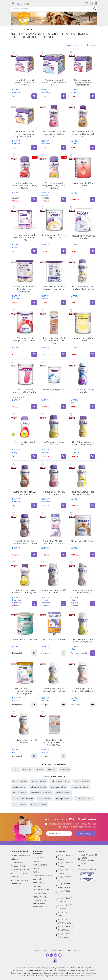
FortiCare (45, 195)
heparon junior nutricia (23, 798)
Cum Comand (17, 862)
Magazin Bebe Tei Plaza (64, 893)
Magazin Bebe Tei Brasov (64, 864)
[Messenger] (51, 955)
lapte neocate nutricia (60, 781)
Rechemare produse (20, 880)
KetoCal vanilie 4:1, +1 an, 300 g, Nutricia (54, 236)
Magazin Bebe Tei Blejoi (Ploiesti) (64, 928)
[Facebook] (47, 955)
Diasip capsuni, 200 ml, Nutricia (83, 391)
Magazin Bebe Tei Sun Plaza (64, 907)
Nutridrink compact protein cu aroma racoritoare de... (83, 82)
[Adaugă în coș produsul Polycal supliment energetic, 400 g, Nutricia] (34, 354)
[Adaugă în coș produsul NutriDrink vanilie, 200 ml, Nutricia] (63, 456)
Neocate (16, 247)
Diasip (73, 403)
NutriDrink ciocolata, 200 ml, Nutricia (25, 493)
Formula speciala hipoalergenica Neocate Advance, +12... (54, 743)
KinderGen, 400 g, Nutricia (25, 639)
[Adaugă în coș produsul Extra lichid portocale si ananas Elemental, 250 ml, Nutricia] (63, 354)
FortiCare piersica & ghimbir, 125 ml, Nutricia (83, 690)
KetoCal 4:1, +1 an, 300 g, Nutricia (83, 237)
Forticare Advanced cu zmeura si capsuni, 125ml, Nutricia (25, 186)
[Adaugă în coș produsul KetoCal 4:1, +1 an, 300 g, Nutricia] (92, 251)
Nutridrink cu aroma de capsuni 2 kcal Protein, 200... (54, 134)
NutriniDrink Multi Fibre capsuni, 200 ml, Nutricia (54, 542)
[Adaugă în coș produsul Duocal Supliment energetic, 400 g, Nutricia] (34, 407)
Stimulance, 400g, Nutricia (83, 541)
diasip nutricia (19, 787)
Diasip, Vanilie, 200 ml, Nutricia (25, 443)
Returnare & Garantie (20, 869)
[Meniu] (13, 3)
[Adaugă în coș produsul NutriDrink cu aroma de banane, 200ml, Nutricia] (92, 456)
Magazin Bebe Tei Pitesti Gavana (64, 885)
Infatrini (45, 600)
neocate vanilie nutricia (41, 793)
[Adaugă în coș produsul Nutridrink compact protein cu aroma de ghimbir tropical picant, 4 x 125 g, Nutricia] (34, 148)
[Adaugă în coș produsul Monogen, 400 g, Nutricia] (63, 407)
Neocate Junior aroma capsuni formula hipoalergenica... (25, 691)
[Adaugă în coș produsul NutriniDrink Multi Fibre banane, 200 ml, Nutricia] (92, 506)
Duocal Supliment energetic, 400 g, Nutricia (25, 391)
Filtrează (91, 45)
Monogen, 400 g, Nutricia (54, 390)
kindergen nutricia (58, 787)
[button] (34, 604)
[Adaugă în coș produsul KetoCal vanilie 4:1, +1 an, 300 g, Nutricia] (63, 251)
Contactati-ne (17, 884)
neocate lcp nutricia (80, 787)
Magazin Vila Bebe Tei (65, 878)
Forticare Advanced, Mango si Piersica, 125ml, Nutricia (54, 186)
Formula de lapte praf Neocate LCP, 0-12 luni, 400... (25, 237)
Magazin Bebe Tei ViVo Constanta (64, 921)
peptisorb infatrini (38, 804)
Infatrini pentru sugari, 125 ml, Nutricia (54, 591)
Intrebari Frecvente (19, 873)
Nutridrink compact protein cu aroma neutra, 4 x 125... (54, 82)
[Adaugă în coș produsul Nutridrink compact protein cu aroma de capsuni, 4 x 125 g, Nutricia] (34, 96)
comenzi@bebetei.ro (87, 869)
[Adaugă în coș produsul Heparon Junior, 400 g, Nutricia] (92, 354)
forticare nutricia (82, 781)
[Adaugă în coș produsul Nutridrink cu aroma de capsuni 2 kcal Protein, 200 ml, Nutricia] (63, 148)
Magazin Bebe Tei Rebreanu (64, 900)
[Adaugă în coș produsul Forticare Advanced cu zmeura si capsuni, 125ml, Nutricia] (34, 199)
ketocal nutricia (19, 793)
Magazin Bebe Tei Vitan (64, 914)
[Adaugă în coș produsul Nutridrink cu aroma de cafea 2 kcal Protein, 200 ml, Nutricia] (92, 148)
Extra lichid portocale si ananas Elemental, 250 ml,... (54, 341)
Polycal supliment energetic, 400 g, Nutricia (25, 339)
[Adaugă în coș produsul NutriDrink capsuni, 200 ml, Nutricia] (63, 506)
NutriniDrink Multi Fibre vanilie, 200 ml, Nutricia (83, 288)
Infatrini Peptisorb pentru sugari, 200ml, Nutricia (83, 641)
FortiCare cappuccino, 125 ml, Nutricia (25, 741)
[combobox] (54, 9)
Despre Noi (38, 858)
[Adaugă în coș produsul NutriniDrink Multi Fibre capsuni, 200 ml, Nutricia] (63, 555)
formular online (40, 907)
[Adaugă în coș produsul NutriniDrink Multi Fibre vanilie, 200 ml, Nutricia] (92, 303)
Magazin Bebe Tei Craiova (64, 871)
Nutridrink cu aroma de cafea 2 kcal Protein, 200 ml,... (83, 134)
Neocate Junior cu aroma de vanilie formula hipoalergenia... (25, 289)
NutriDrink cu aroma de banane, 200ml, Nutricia (83, 443)
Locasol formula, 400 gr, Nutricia (83, 184)
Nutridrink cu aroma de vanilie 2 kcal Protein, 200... (25, 591)
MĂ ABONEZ (86, 834)
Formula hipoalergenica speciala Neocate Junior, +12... (54, 289)
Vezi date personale (77, 827)
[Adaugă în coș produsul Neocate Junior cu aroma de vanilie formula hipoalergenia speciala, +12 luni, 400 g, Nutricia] (34, 303)
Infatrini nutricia (20, 781)
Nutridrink (16, 92)
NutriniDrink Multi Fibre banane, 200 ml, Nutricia (83, 493)
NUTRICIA (16, 89)
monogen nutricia (63, 798)
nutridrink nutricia (38, 787)
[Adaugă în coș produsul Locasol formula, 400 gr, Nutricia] (92, 200)
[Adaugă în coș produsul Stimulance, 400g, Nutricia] (92, 555)
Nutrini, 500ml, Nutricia (54, 639)
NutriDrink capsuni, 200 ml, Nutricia (54, 493)
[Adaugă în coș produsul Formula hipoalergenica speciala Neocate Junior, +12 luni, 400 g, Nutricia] (63, 303)
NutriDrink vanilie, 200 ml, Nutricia (54, 443)
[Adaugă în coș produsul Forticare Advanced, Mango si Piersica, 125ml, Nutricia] (63, 199)
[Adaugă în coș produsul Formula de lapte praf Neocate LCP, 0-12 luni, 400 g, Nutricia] (34, 251)
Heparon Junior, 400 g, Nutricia (83, 339)
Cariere (36, 861)
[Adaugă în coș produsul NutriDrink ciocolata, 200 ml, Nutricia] (34, 506)
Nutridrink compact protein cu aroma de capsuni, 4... (25, 82)
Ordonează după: (75, 45)
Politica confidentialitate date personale (42, 875)
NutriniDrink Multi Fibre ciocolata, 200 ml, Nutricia (25, 542)
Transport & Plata (18, 866)
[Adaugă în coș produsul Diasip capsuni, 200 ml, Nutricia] (92, 407)
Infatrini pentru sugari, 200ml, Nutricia (83, 591)
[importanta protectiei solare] (54, 18)
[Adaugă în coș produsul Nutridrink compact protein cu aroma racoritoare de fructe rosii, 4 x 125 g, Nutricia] (92, 96)
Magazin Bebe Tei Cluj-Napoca (64, 935)
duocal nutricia (44, 798)
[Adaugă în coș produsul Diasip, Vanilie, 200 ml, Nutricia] (34, 456)
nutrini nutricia (19, 804)
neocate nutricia (39, 781)
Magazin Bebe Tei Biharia (64, 857)
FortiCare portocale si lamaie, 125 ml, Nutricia (54, 690)
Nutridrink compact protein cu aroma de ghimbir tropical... (25, 134)
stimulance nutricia (84, 798)
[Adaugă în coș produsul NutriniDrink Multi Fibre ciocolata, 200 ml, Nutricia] (34, 555)
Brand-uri (15, 877)
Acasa (13, 29)
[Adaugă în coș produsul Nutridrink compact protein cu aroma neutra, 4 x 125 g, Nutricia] (63, 96)
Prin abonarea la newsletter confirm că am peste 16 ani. (72, 824)
